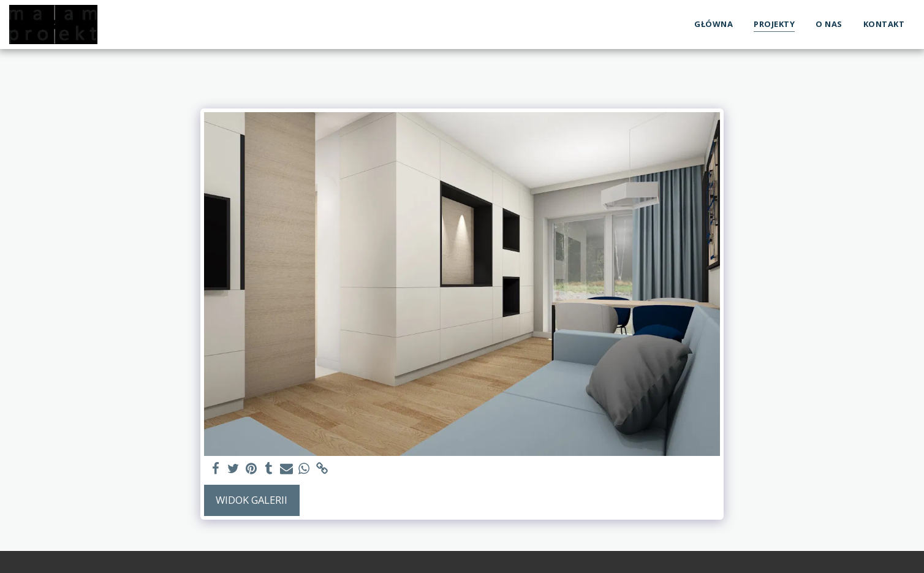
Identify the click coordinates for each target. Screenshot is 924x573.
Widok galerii (252, 500)
